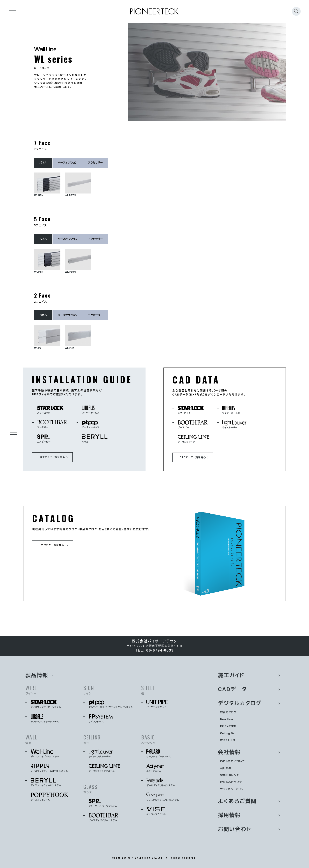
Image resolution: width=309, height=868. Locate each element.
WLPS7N (78, 185)
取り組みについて (231, 782)
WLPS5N (78, 261)
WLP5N (47, 261)
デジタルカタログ (240, 703)
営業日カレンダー (231, 775)
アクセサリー (96, 163)
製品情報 (37, 675)
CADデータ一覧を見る (193, 457)
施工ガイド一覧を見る (52, 457)
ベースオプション (68, 163)
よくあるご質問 (237, 801)
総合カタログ (228, 712)
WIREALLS (228, 740)
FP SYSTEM (228, 726)
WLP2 (47, 337)
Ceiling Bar (228, 733)
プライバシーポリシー (233, 789)
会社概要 (226, 768)
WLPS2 (78, 337)
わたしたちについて (232, 761)
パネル (43, 163)
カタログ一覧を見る (52, 545)
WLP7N (47, 185)
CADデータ (232, 689)
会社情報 (229, 752)
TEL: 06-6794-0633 (154, 650)
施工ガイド (231, 675)
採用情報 (229, 815)
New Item (226, 719)
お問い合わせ (235, 829)
